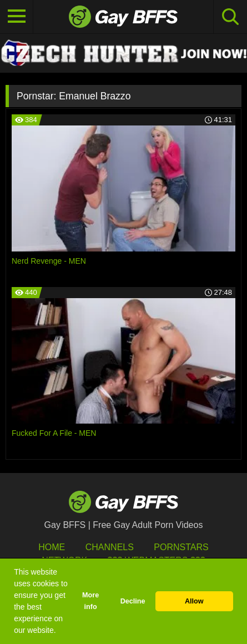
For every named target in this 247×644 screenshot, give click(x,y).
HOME (52, 547)
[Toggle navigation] (17, 17)
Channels (110, 547)
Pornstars (181, 547)
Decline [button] (133, 601)
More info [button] (90, 601)
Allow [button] (194, 601)
